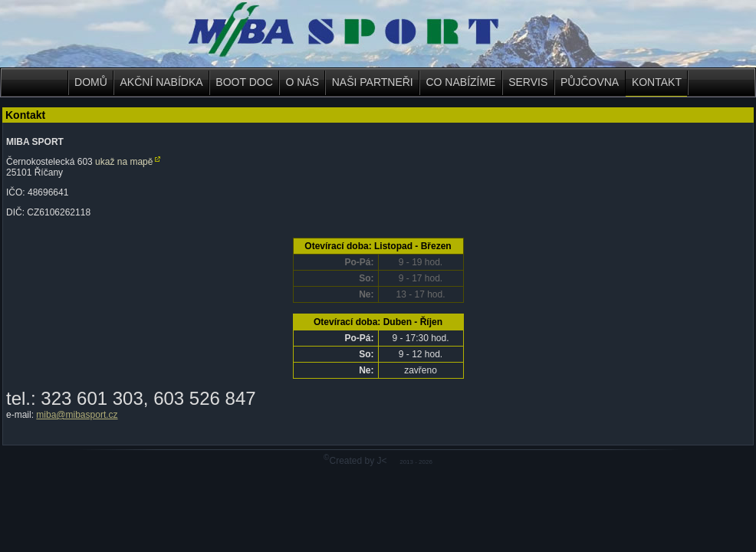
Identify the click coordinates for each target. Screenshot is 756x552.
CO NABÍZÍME (460, 82)
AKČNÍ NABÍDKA (162, 82)
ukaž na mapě (124, 162)
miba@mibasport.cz (77, 415)
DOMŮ (91, 82)
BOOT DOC (244, 82)
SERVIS (528, 82)
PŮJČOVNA (590, 82)
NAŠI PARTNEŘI (373, 82)
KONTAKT (657, 82)
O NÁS (302, 82)
